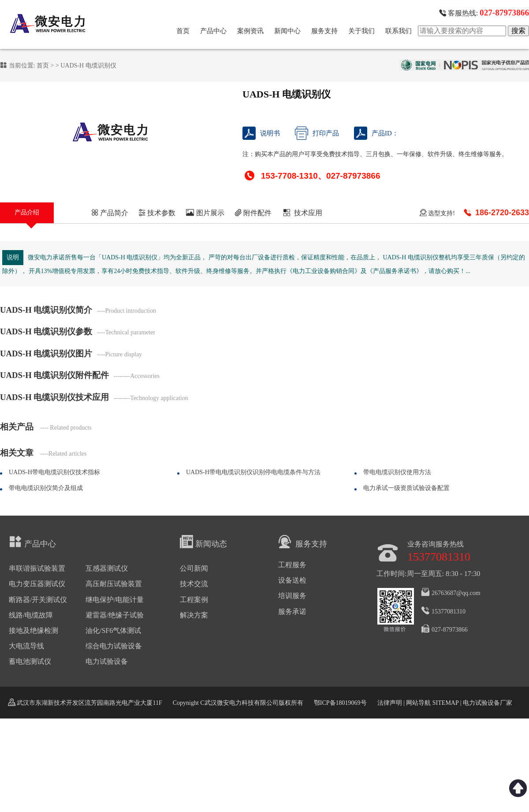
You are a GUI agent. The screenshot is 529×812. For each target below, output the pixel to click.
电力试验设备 (107, 661)
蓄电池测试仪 (30, 661)
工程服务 (292, 565)
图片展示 (205, 213)
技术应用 (302, 213)
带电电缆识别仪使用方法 (397, 472)
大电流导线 (26, 646)
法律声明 (390, 703)
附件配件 (253, 213)
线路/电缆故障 (31, 615)
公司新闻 (194, 568)
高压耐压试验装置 (114, 584)
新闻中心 (287, 31)
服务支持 (324, 31)
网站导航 (418, 703)
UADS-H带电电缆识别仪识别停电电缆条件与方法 (253, 472)
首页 (183, 31)
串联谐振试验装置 (37, 568)
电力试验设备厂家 (488, 703)
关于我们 (361, 31)
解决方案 (194, 615)
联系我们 (399, 31)
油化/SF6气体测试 (113, 631)
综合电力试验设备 (114, 646)
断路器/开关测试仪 (38, 600)
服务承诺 (292, 612)
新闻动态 (203, 542)
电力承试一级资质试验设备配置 (406, 488)
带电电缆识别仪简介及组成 (46, 488)
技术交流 (194, 584)
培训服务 (292, 596)
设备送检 (292, 580)
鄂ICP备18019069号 (340, 703)
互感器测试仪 (107, 568)
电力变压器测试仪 (37, 584)
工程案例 (194, 600)
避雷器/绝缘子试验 (115, 615)
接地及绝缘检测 (34, 631)
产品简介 (110, 213)
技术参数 (157, 213)
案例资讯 (250, 31)
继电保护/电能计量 (115, 600)
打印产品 (317, 133)
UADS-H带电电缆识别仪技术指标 (54, 472)
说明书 (261, 133)
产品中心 (213, 31)
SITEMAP (445, 703)
